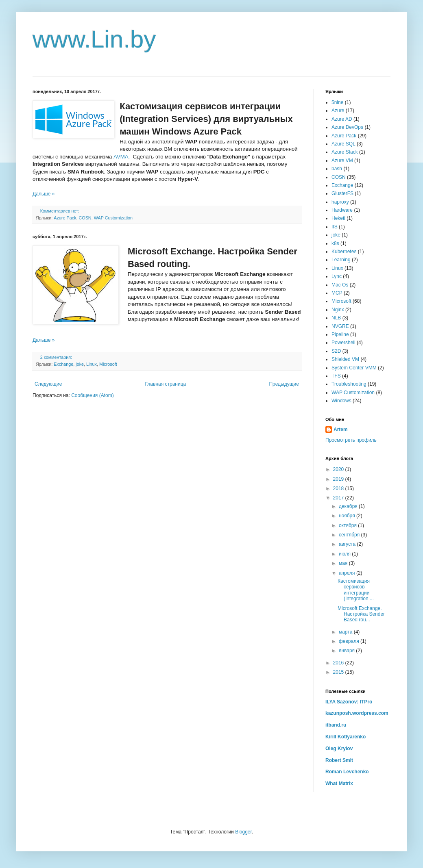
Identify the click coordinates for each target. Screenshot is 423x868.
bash (337, 169)
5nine (337, 102)
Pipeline (340, 334)
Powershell (343, 343)
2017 (339, 498)
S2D (336, 351)
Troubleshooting (349, 384)
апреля (348, 573)
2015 (339, 672)
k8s (335, 243)
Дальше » (44, 194)
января (347, 651)
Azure (338, 111)
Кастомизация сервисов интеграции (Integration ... (356, 590)
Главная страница (166, 384)
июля (345, 554)
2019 (339, 479)
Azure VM (342, 161)
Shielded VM (345, 359)
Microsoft (108, 364)
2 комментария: (57, 357)
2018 (339, 488)
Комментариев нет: (60, 211)
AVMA (121, 157)
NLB (336, 318)
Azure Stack (345, 152)
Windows (341, 401)
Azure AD (342, 119)
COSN (85, 218)
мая (344, 563)
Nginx (338, 310)
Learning (341, 260)
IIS (335, 227)
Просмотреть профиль (351, 440)
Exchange (63, 364)
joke (80, 364)
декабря (349, 506)
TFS (336, 376)
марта (346, 632)
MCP (337, 293)
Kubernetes (344, 252)
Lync (337, 276)
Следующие (48, 384)
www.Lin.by (94, 39)
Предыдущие (284, 384)
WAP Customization (113, 218)
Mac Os (340, 285)
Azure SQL (343, 144)
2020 (339, 469)
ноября (348, 516)
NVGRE (340, 326)
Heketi (338, 218)
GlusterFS (342, 193)
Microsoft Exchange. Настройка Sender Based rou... (361, 614)
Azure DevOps (347, 127)
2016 (339, 663)
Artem (341, 430)
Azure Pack (65, 218)
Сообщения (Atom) (92, 395)
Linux (92, 364)
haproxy (340, 202)
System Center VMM (354, 368)
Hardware (342, 210)
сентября (350, 535)
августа (348, 544)
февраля (350, 641)
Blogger (243, 832)
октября (348, 525)
